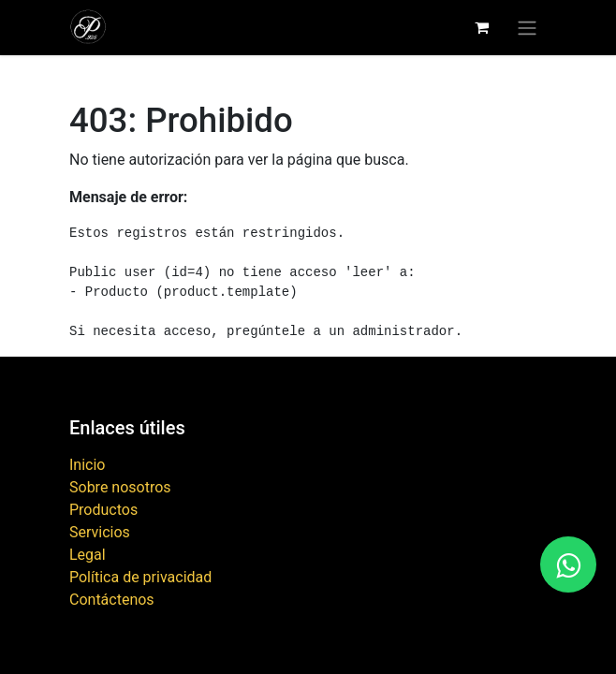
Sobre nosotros (120, 487)
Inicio (87, 465)
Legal (88, 555)
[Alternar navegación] (527, 28)
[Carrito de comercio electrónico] (481, 27)
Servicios (100, 532)
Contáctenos (112, 600)
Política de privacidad (140, 577)
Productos (103, 510)
